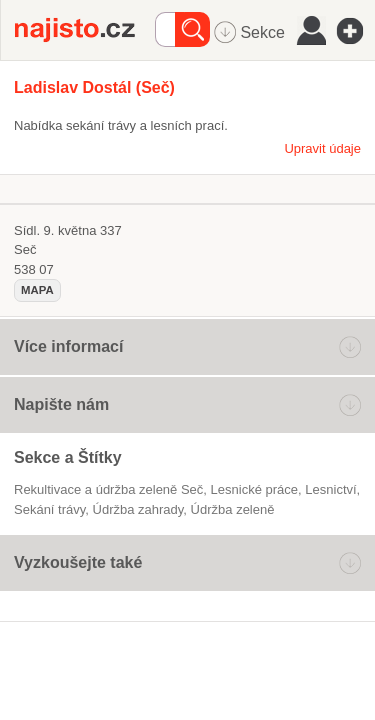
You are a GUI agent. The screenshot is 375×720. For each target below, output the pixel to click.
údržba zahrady (138, 509)
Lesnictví (330, 489)
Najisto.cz (85, 30)
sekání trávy (49, 509)
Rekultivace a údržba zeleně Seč (108, 489)
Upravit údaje (322, 148)
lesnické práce (254, 489)
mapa (37, 290)
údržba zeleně (233, 509)
